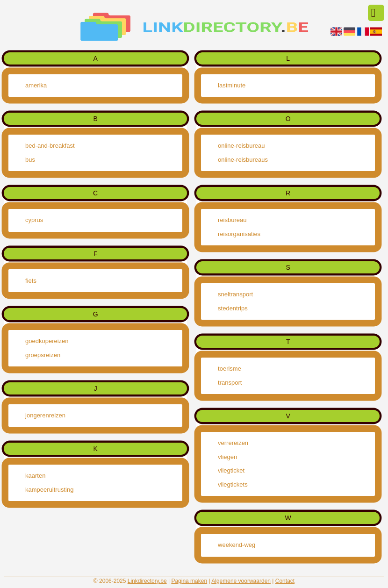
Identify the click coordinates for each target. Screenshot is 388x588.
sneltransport (235, 294)
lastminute (232, 85)
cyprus (34, 220)
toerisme (230, 369)
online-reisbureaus (243, 160)
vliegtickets (233, 484)
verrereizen (233, 443)
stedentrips (233, 308)
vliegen (227, 457)
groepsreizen (43, 355)
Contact (285, 581)
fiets (31, 281)
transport (230, 383)
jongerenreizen (45, 415)
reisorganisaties (239, 234)
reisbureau (232, 220)
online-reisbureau (241, 146)
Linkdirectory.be (147, 581)
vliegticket (231, 470)
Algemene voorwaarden (241, 581)
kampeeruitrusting (49, 490)
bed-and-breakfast (50, 146)
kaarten (35, 476)
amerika (36, 85)
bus (30, 160)
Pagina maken (189, 581)
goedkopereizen (47, 341)
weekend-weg (237, 545)
